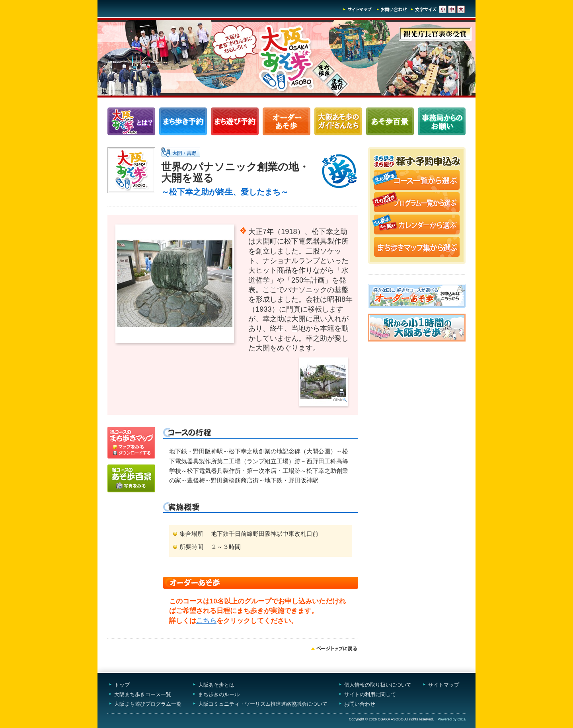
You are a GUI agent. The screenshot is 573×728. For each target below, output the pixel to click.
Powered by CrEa (451, 719)
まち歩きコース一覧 (183, 121)
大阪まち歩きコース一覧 (143, 694)
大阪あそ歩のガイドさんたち (338, 121)
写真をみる (131, 478)
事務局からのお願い (442, 121)
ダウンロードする (131, 454)
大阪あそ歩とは (216, 685)
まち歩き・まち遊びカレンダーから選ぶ (417, 225)
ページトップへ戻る (334, 648)
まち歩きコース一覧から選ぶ (417, 181)
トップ (122, 685)
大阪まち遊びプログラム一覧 (148, 704)
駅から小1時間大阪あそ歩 (417, 328)
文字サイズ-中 (452, 9)
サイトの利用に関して (370, 694)
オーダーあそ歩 (286, 121)
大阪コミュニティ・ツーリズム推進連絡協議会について (263, 704)
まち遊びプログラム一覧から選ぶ (417, 203)
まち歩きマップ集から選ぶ (417, 248)
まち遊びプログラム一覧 (235, 121)
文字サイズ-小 (443, 9)
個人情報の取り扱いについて (378, 685)
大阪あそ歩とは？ (131, 121)
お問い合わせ (392, 9)
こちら (206, 621)
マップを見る (131, 438)
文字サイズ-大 (461, 9)
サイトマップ (358, 9)
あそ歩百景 (390, 121)
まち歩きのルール (219, 694)
